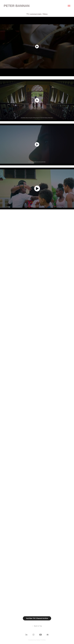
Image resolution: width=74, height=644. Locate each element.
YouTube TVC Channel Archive (37, 618)
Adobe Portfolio (41, 640)
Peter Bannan (17, 6)
